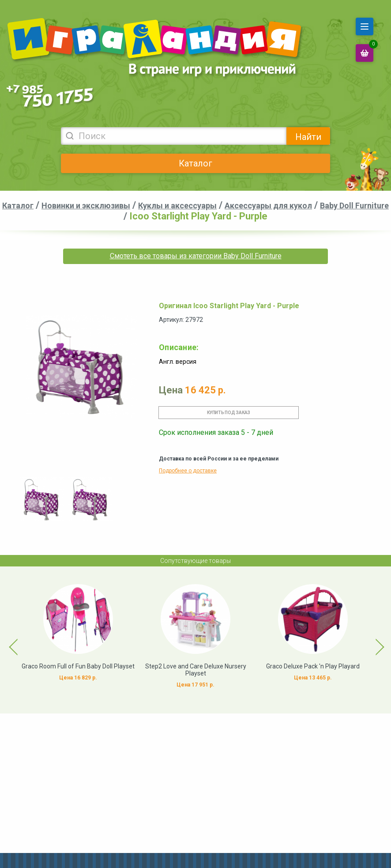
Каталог (195, 163)
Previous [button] (8, 640)
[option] (42, 500)
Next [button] (372, 640)
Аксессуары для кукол (268, 206)
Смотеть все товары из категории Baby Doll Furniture (196, 256)
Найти (308, 137)
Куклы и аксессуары (177, 206)
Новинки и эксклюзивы (86, 206)
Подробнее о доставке (188, 471)
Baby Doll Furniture (354, 206)
